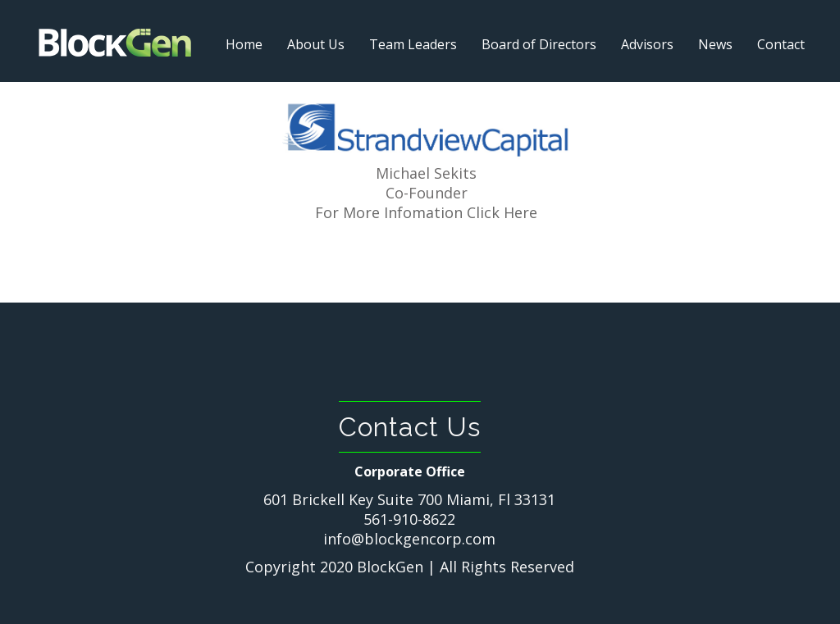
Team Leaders (413, 44)
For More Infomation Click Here (426, 212)
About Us (316, 44)
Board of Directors (539, 44)
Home (244, 44)
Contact (781, 44)
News (715, 44)
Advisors (647, 44)
